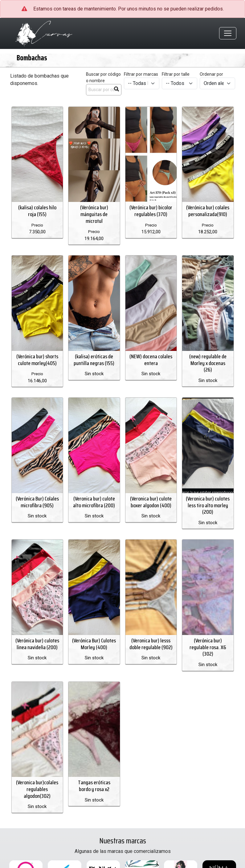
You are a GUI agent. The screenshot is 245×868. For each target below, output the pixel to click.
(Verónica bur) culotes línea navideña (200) (37, 644)
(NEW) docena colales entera (151, 360)
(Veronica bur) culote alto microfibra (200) (94, 502)
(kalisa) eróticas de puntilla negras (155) (94, 360)
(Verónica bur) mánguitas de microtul (94, 214)
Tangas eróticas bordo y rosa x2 (94, 786)
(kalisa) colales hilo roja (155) (37, 211)
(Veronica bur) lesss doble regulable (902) (151, 644)
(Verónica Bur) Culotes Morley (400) (94, 644)
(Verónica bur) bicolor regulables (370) (151, 211)
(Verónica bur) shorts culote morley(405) (37, 360)
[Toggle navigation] (228, 34)
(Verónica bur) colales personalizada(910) (208, 211)
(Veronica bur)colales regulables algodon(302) (37, 789)
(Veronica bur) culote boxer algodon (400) (151, 502)
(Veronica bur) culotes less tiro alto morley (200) (208, 505)
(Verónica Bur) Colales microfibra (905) (37, 502)
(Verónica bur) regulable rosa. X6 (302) (208, 647)
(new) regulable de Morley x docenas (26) (208, 363)
